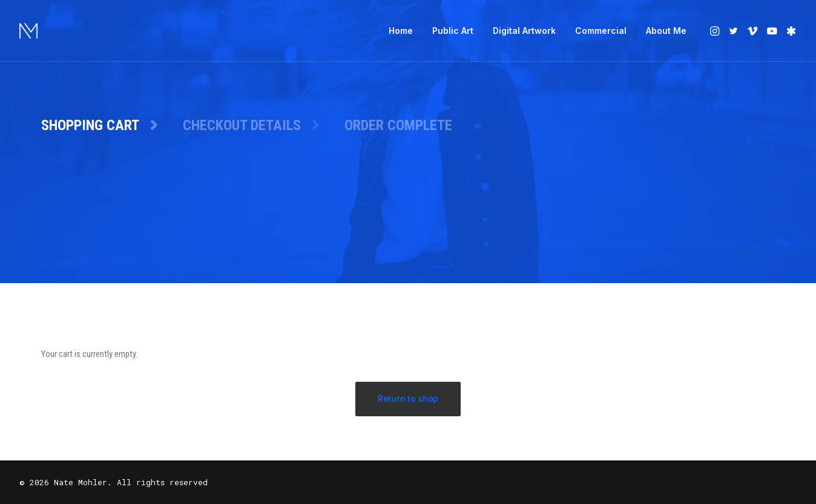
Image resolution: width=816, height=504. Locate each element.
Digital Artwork (524, 31)
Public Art (453, 31)
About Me (666, 31)
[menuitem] (401, 31)
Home (401, 31)
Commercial (601, 31)
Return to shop (408, 398)
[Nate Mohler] (28, 31)
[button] (716, 31)
